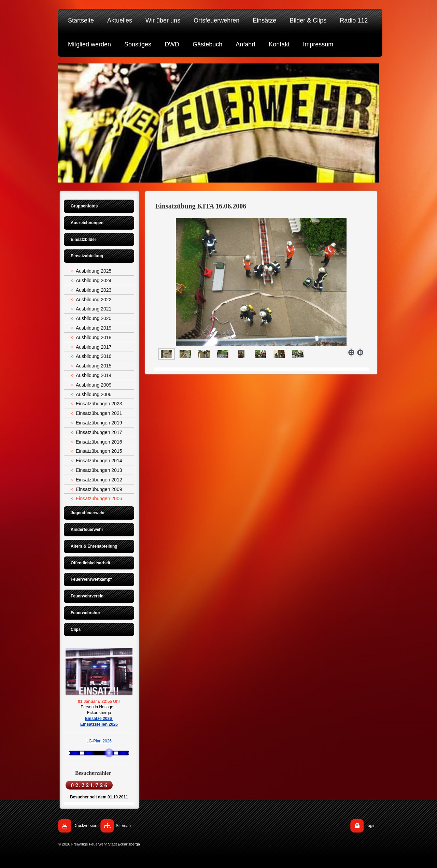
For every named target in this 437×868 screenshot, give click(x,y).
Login (371, 826)
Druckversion (85, 826)
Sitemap (123, 826)
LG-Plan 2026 (99, 741)
